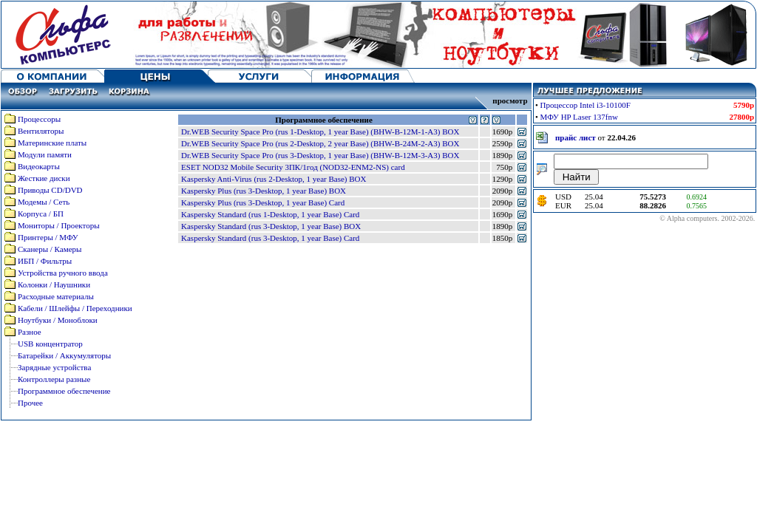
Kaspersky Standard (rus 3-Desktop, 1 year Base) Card (270, 238)
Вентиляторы (41, 131)
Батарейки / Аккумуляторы (64, 355)
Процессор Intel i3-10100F (585, 105)
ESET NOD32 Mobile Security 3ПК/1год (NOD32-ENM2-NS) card (293, 167)
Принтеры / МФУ (48, 237)
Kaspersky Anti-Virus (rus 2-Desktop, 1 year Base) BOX (274, 179)
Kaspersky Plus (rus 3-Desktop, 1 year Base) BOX (264, 191)
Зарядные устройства (54, 367)
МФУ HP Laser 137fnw (579, 117)
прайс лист (576, 137)
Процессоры (39, 119)
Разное (30, 332)
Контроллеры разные (54, 379)
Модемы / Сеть (44, 202)
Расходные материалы (56, 296)
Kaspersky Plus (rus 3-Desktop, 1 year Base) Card (263, 202)
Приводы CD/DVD (50, 190)
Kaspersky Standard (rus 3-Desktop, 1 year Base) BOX (271, 226)
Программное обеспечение (64, 391)
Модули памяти (45, 154)
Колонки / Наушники (54, 284)
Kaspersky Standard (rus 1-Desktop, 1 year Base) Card (270, 214)
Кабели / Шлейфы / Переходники (75, 308)
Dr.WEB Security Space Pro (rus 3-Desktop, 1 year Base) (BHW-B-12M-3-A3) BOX (320, 155)
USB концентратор (50, 344)
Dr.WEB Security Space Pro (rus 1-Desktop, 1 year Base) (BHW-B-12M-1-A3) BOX (320, 132)
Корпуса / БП (41, 214)
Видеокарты (39, 166)
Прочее (30, 403)
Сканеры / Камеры (50, 249)
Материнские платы (52, 143)
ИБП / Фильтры (45, 261)
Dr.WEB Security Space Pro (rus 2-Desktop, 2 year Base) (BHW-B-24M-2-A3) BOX (320, 143)
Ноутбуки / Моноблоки (58, 320)
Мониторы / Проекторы (59, 225)
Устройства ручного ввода (63, 273)
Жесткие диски (44, 178)
